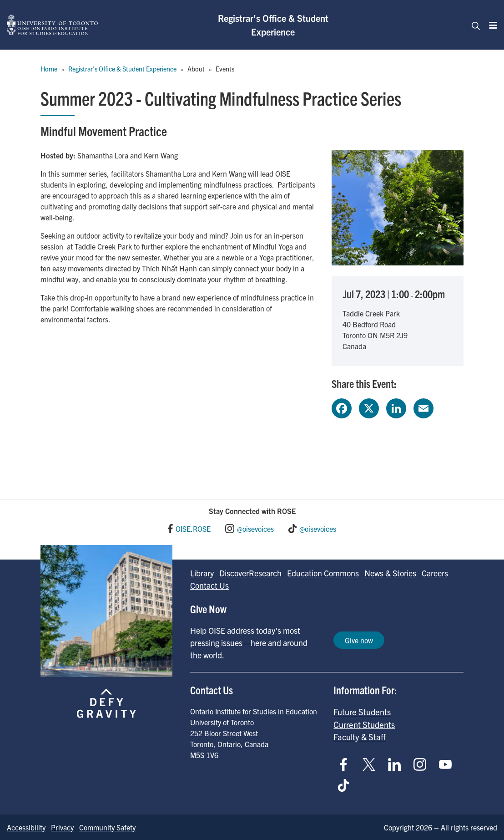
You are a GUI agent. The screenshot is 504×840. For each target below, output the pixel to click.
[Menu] (490, 25)
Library (202, 573)
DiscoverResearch (250, 573)
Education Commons (323, 573)
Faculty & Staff (360, 737)
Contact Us (209, 585)
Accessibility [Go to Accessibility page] (26, 827)
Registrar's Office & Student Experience (122, 69)
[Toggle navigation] (473, 25)
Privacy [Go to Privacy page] (62, 827)
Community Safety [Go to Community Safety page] (107, 827)
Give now (359, 640)
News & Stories (390, 573)
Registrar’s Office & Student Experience (273, 25)
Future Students (362, 712)
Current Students (364, 724)
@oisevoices (255, 529)
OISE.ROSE (193, 529)
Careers (435, 573)
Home (49, 69)
